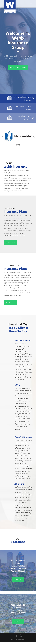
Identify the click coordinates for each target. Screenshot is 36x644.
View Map (18, 579)
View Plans (10, 242)
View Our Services (18, 68)
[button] (17, 145)
